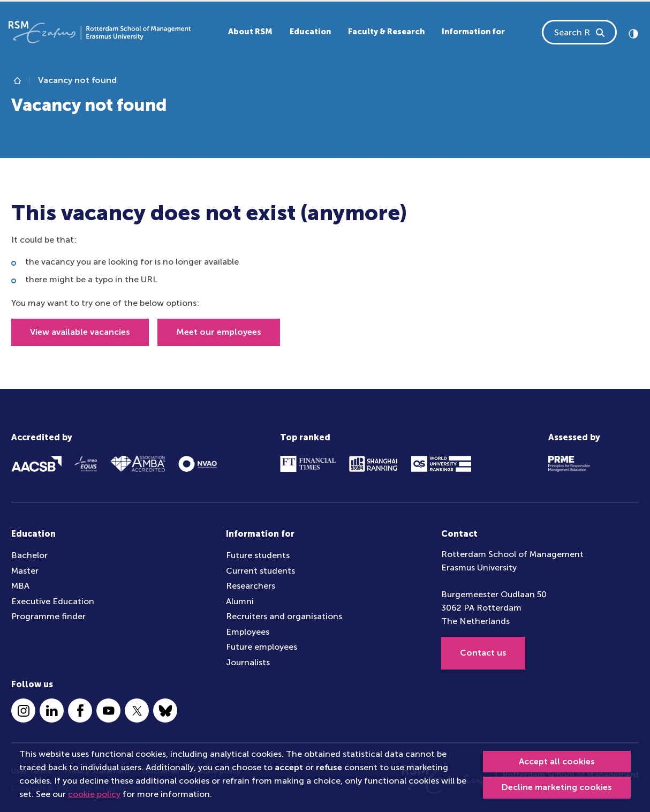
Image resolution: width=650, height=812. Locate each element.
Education (310, 32)
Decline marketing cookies (557, 787)
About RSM (250, 32)
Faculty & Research (386, 32)
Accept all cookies (557, 761)
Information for (473, 32)
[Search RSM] (601, 32)
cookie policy (94, 794)
